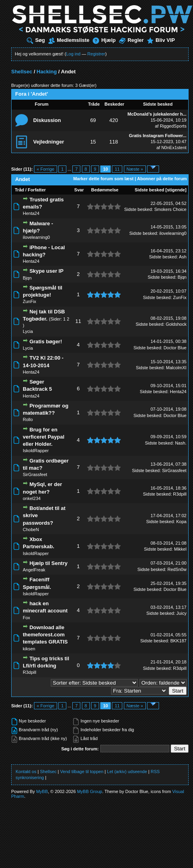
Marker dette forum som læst (103, 179)
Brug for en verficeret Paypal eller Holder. (44, 437)
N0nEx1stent (174, 148)
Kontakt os (26, 772)
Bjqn (27, 278)
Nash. (181, 443)
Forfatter (37, 190)
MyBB (42, 791)
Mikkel (180, 549)
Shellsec (22, 72)
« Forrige (46, 169)
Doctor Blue (175, 348)
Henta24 (31, 213)
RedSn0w (177, 569)
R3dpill (180, 494)
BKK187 (178, 641)
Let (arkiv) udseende (127, 772)
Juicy (182, 613)
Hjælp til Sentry (49, 563)
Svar (79, 190)
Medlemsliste (69, 40)
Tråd (19, 190)
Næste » (135, 169)
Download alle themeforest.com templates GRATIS (45, 635)
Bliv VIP (161, 40)
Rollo (28, 419)
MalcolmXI (176, 368)
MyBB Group (90, 791)
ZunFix (30, 301)
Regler (131, 40)
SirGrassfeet (35, 474)
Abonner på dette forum (162, 179)
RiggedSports (173, 126)
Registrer (96, 54)
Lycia (28, 331)
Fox (26, 618)
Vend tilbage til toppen (82, 772)
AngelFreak (34, 570)
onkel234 (32, 498)
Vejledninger (49, 142)
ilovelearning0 (36, 237)
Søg (36, 40)
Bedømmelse (105, 190)
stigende (176, 190)
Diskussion (47, 120)
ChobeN (31, 529)
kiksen (29, 649)
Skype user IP (47, 271)
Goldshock (176, 324)
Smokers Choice (170, 209)
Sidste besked (149, 190)
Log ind (73, 54)
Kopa (181, 522)
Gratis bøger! (46, 341)
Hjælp (104, 40)
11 (117, 169)
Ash (183, 257)
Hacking (47, 72)
